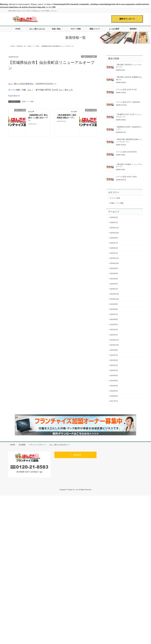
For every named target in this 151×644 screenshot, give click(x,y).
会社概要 (22, 445)
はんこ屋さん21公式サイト (60, 445)
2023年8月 (114, 309)
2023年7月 (114, 314)
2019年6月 (114, 381)
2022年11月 (114, 340)
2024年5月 (114, 279)
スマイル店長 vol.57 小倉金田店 (128, 102)
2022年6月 (114, 360)
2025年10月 (114, 233)
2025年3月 (114, 248)
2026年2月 (114, 217)
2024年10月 (114, 263)
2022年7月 (114, 355)
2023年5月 (114, 324)
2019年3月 (114, 391)
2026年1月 (114, 222)
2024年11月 (114, 258)
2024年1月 (114, 289)
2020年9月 (114, 370)
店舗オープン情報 (89, 57)
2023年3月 (114, 330)
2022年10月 (114, 345)
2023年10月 (114, 299)
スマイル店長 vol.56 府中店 (126, 152)
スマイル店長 (115, 198)
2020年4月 (114, 375)
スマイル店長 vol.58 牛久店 (126, 90)
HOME (13, 445)
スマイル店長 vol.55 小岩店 (126, 177)
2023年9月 (114, 304)
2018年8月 (114, 396)
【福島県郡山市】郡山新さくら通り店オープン (38, 118)
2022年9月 (114, 350)
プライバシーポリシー (37, 445)
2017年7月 (114, 401)
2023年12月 (114, 294)
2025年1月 (114, 253)
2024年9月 (114, 268)
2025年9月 (114, 238)
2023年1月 (114, 335)
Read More (13, 96)
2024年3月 (114, 284)
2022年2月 (114, 365)
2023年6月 (114, 319)
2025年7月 (114, 243)
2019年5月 (114, 386)
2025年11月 (114, 228)
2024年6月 (114, 273)
